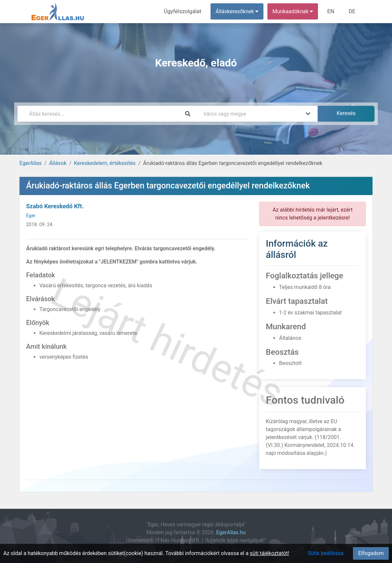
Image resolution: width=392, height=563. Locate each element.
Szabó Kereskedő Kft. (55, 206)
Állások (58, 163)
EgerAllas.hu (231, 532)
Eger (31, 216)
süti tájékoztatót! (270, 553)
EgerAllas (31, 163)
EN (332, 11)
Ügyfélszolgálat (185, 11)
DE (352, 11)
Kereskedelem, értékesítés (105, 163)
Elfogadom (371, 553)
